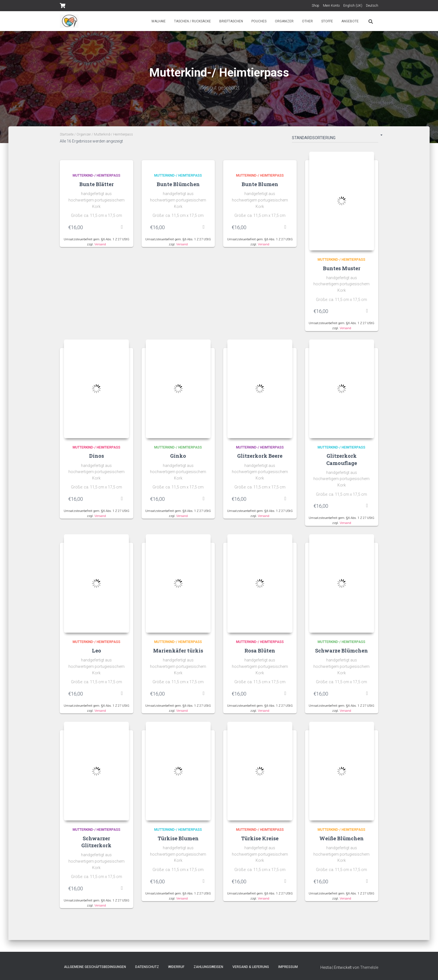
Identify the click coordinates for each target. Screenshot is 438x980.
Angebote (350, 21)
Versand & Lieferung (251, 967)
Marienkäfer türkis (178, 651)
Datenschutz (147, 967)
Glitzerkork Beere (260, 456)
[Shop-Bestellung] (335, 139)
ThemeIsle (369, 967)
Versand (100, 244)
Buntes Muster (342, 268)
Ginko (178, 456)
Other (307, 21)
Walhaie (159, 21)
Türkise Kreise (260, 839)
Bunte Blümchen (178, 184)
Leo (97, 651)
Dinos (97, 456)
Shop (316, 6)
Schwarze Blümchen (341, 651)
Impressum (288, 967)
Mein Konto (331, 6)
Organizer (284, 21)
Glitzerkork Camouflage (342, 460)
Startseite (67, 134)
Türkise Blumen (178, 839)
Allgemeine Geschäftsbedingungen (95, 967)
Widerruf (176, 967)
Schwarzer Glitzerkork (96, 843)
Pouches (259, 21)
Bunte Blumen (260, 184)
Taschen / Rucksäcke (192, 21)
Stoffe (327, 21)
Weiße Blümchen (341, 839)
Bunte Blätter (97, 184)
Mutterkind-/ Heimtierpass (97, 175)
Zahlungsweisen (208, 967)
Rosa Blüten (260, 651)
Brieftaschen (231, 21)
